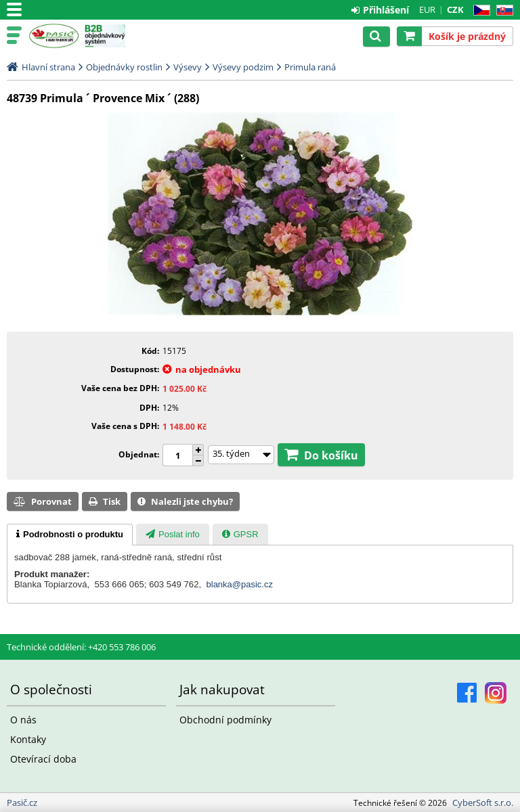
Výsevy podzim (243, 67)
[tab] (70, 535)
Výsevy (188, 67)
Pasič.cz (54, 36)
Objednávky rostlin (124, 67)
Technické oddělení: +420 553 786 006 (81, 647)
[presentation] (70, 535)
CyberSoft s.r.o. (483, 803)
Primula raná (310, 67)
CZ (479, 10)
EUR (427, 9)
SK (502, 10)
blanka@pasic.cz (240, 584)
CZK (455, 9)
